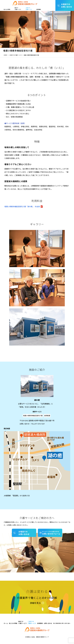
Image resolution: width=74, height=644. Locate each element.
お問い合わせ (48, 623)
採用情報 (39, 9)
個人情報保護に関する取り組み (62, 623)
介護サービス (18, 9)
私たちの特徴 (7, 9)
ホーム (6, 623)
